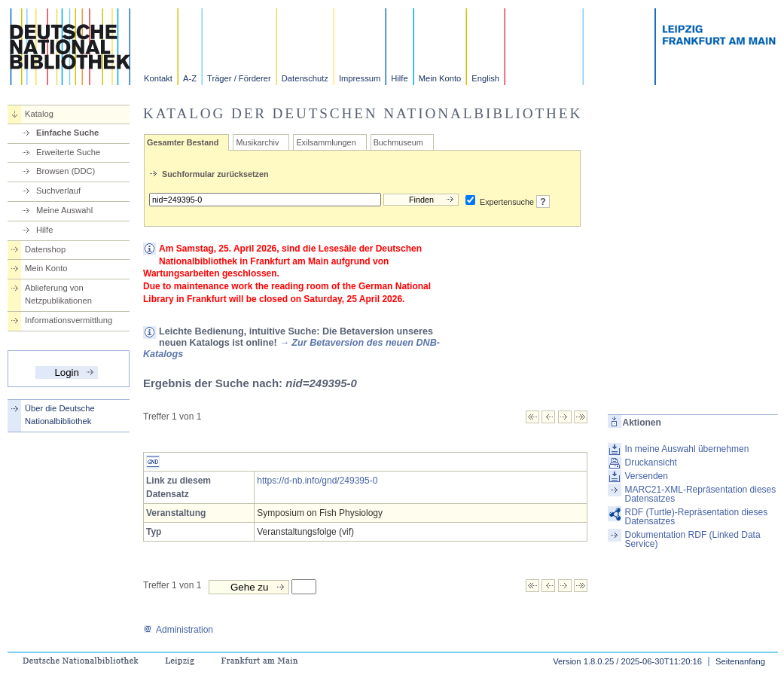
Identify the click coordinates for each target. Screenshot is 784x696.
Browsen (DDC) (66, 171)
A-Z (190, 78)
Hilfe (399, 78)
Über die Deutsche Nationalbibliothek (60, 415)
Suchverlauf (58, 191)
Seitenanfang (740, 661)
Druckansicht (651, 462)
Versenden (647, 476)
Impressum (360, 78)
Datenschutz (305, 78)
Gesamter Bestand (183, 142)
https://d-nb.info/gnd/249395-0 (317, 481)
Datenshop (45, 249)
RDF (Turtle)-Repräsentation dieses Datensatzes (697, 517)
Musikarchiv (257, 142)
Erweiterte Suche (68, 152)
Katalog (39, 114)
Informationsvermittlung (69, 320)
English (485, 78)
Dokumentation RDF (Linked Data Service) (693, 539)
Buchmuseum (398, 142)
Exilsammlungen (326, 142)
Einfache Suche (67, 133)
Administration (178, 630)
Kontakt (158, 78)
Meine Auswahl (64, 210)
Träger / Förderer (239, 78)
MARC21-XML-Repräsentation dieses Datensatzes (701, 494)
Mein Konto (440, 78)
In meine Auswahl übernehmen (687, 449)
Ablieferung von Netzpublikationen (58, 294)
